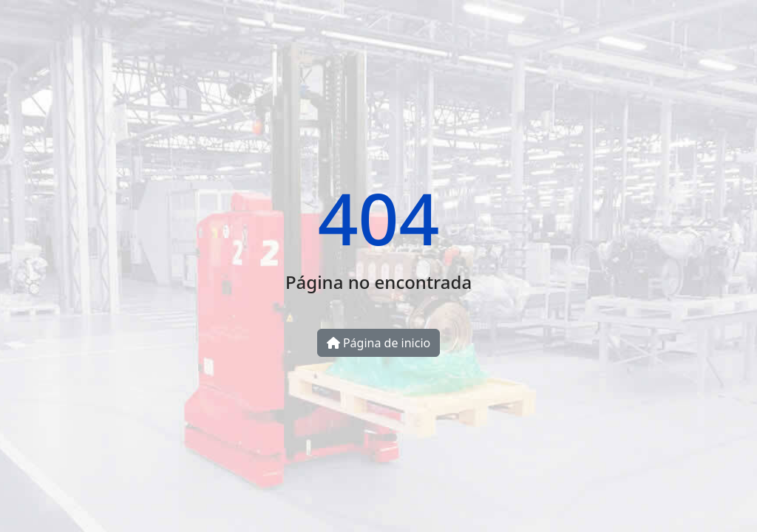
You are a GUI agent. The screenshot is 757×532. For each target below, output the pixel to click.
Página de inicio (378, 343)
